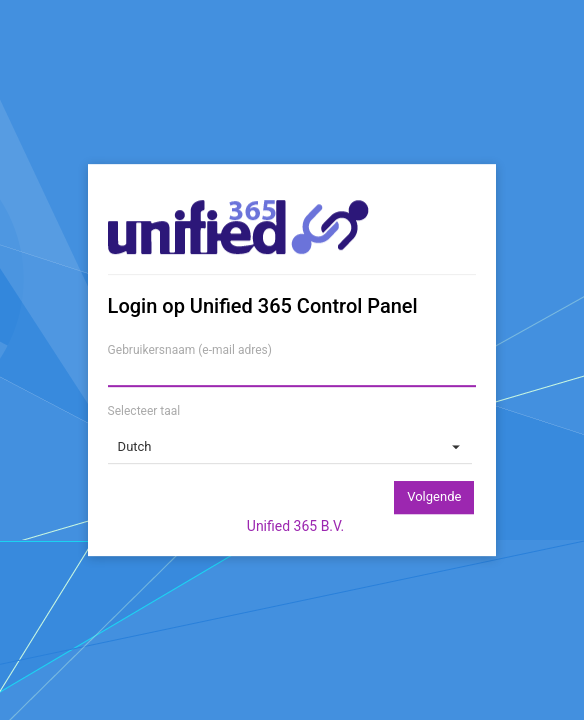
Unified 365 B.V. (295, 526)
